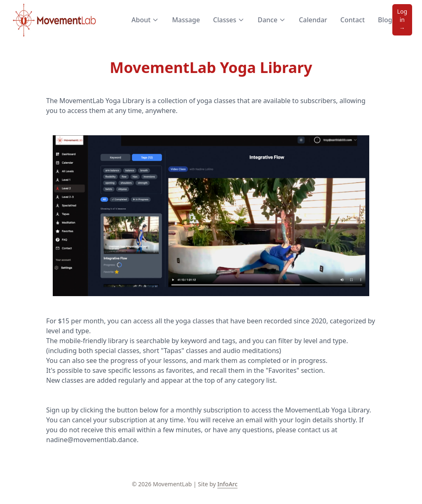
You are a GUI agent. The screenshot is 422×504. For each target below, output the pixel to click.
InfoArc (227, 484)
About (145, 20)
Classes (229, 20)
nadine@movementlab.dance (91, 440)
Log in (402, 20)
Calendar (313, 20)
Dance (272, 20)
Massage (186, 20)
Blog (385, 20)
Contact (353, 20)
